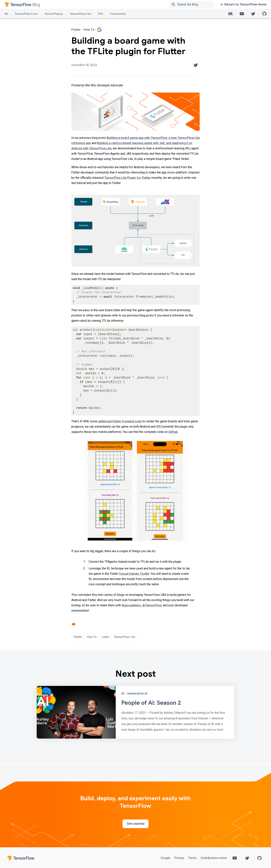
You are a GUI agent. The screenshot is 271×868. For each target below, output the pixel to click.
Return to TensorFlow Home (244, 5)
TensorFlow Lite (80, 14)
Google (166, 858)
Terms (192, 858)
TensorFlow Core (26, 14)
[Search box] (196, 5)
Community (118, 14)
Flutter (78, 637)
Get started (135, 824)
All (6, 14)
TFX (100, 14)
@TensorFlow (152, 605)
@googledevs (131, 605)
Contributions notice (213, 858)
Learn (105, 637)
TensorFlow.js (54, 14)
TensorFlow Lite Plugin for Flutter (127, 178)
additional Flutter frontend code (120, 421)
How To (92, 637)
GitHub (173, 432)
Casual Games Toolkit (134, 574)
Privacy (179, 858)
